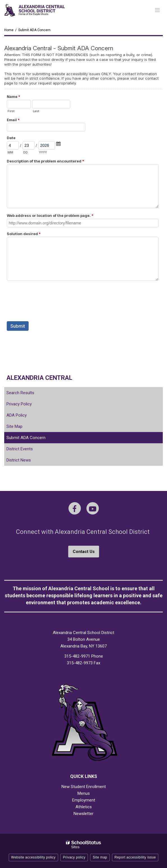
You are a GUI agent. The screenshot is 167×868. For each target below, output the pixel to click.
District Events (20, 449)
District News (19, 460)
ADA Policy (17, 415)
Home (9, 30)
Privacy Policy (19, 404)
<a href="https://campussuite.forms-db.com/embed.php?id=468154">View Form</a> (83, 200)
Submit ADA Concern (26, 438)
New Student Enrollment (84, 787)
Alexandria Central (39, 378)
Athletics (84, 807)
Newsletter (83, 814)
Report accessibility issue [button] (135, 857)
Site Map (14, 426)
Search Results (20, 393)
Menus (84, 793)
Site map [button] (100, 857)
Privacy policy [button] (74, 857)
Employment (84, 800)
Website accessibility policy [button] (34, 857)
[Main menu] (157, 10)
